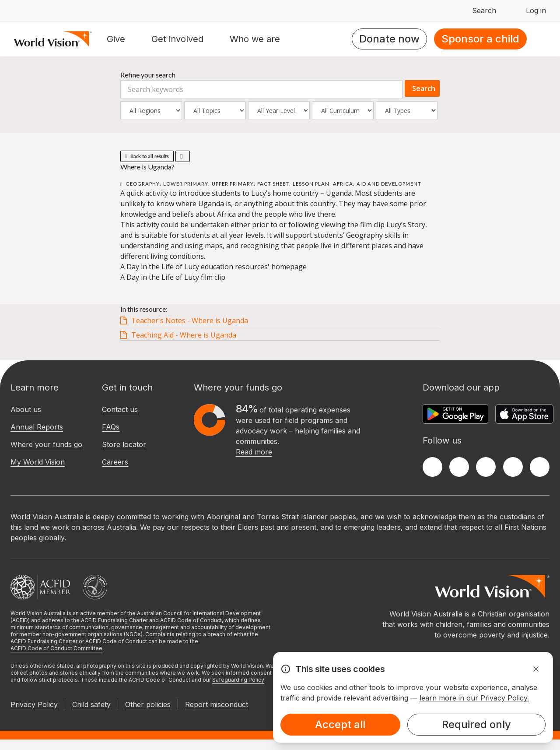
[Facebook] (432, 467)
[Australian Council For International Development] (40, 587)
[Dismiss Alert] (536, 669)
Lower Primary (186, 184)
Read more (254, 452)
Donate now (389, 39)
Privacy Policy (34, 704)
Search (424, 88)
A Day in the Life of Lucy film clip (173, 277)
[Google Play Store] (455, 414)
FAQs (111, 427)
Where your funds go (46, 444)
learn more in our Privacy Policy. (474, 698)
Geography (143, 184)
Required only (476, 724)
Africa (343, 184)
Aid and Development (389, 184)
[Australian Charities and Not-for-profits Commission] (95, 587)
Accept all (340, 724)
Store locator (124, 444)
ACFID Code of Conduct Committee (56, 648)
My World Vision (38, 462)
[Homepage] (53, 39)
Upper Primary (233, 184)
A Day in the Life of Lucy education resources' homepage (213, 267)
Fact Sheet (273, 184)
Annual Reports (37, 427)
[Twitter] (459, 467)
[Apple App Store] (524, 414)
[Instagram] (486, 467)
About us (26, 409)
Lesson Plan (311, 184)
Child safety (91, 704)
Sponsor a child (480, 39)
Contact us (120, 409)
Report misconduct (217, 704)
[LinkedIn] (513, 467)
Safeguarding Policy (238, 680)
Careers (115, 462)
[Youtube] (540, 467)
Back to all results (147, 156)
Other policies (148, 704)
